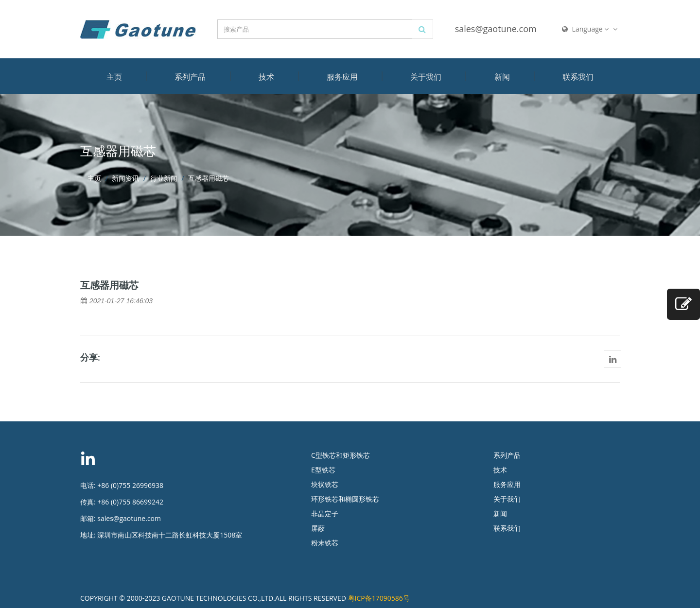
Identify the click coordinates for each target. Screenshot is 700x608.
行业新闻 (164, 178)
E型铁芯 (323, 470)
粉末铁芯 (325, 543)
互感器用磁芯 (109, 285)
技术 (266, 77)
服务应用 (342, 77)
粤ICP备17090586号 (379, 598)
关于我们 (426, 77)
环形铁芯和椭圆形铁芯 (345, 499)
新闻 (502, 77)
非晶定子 (325, 513)
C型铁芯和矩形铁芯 (341, 455)
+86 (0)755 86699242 (130, 502)
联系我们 (578, 77)
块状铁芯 (325, 484)
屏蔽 (318, 528)
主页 (114, 77)
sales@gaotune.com (496, 29)
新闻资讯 (125, 178)
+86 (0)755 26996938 (130, 485)
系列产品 (190, 77)
